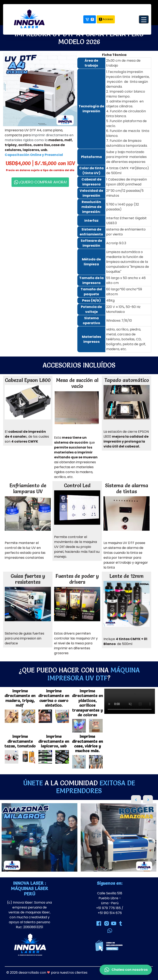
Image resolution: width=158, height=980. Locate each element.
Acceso (106, 19)
